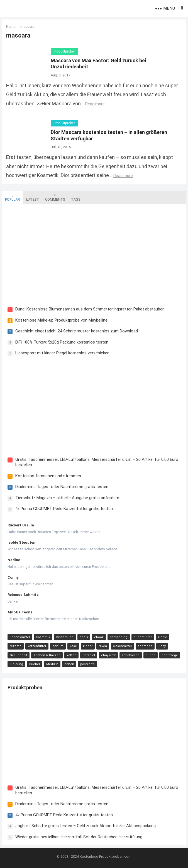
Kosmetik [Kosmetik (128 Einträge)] (43, 637)
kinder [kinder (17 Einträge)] (88, 646)
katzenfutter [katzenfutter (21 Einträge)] (37, 646)
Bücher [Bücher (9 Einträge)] (35, 664)
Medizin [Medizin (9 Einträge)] (52, 664)
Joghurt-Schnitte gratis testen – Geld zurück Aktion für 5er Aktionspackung (86, 826)
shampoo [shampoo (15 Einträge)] (145, 646)
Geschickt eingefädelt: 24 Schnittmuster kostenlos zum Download (77, 331)
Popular (13, 197)
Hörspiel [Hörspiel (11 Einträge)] (89, 655)
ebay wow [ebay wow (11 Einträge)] (108, 655)
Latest (33, 197)
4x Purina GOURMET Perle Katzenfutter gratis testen (64, 509)
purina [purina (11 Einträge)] (151, 655)
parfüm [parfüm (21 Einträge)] (58, 646)
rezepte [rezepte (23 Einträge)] (16, 646)
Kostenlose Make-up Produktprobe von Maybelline (61, 320)
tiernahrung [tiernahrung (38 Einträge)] (119, 637)
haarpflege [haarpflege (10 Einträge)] (170, 655)
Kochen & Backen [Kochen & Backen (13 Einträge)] (47, 655)
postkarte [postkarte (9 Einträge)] (87, 664)
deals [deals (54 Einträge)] (84, 637)
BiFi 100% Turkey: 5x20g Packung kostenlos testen (62, 342)
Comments (55, 197)
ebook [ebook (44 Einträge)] (99, 637)
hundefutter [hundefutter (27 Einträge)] (143, 637)
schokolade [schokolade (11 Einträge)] (131, 655)
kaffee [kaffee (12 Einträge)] (71, 655)
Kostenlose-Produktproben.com (106, 856)
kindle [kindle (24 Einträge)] (163, 637)
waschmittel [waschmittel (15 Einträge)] (122, 646)
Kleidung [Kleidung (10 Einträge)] (16, 664)
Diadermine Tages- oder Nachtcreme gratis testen (62, 487)
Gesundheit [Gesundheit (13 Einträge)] (19, 655)
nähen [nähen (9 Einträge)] (69, 664)
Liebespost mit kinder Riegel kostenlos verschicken (62, 353)
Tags (76, 197)
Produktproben (64, 51)
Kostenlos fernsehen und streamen (48, 476)
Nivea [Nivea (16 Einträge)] (103, 646)
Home (11, 27)
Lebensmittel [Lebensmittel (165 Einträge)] (20, 637)
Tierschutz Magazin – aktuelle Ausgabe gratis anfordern (67, 498)
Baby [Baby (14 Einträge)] (162, 646)
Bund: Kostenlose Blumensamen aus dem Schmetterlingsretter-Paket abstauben (90, 309)
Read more (95, 104)
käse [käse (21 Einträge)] (73, 646)
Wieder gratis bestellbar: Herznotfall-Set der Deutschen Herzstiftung (79, 837)
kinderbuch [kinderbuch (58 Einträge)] (65, 637)
